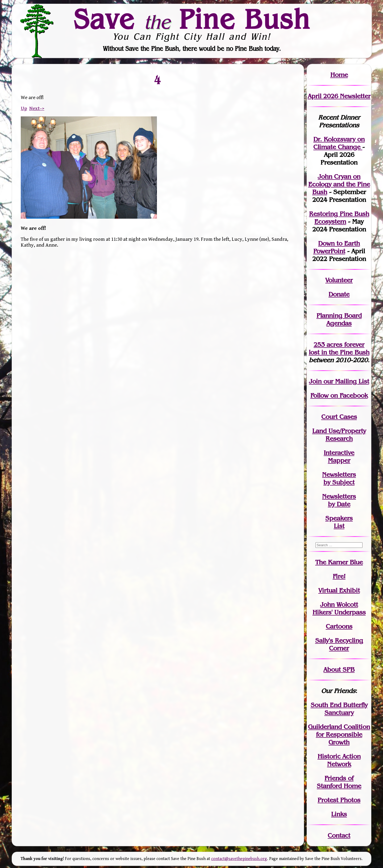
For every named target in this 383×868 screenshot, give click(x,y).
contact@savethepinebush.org (239, 859)
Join (315, 381)
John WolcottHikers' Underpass (339, 608)
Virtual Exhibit (339, 590)
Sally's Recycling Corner (339, 644)
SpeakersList (339, 522)
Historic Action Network (339, 760)
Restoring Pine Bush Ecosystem (339, 218)
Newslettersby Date (339, 500)
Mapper (339, 460)
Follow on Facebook (339, 395)
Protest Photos (339, 800)
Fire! (339, 576)
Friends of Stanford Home (339, 782)
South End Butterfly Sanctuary (339, 709)
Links (339, 814)
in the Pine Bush (339, 348)
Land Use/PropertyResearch (339, 435)
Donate (339, 294)
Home (339, 75)
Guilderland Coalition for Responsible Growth (339, 734)
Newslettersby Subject (339, 478)
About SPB (339, 669)
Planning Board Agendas (339, 319)
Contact (339, 835)
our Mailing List (345, 381)
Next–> (37, 108)
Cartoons (339, 626)
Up (24, 108)
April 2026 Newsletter (339, 96)
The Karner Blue (339, 562)
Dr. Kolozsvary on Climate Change (339, 143)
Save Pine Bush (192, 19)
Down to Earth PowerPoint (337, 247)
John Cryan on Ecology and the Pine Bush (339, 184)
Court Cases (339, 417)
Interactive (339, 453)
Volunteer (339, 280)
